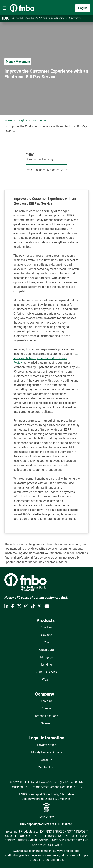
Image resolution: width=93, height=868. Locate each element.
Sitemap (47, 723)
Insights (22, 120)
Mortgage (46, 657)
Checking (47, 627)
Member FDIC (46, 767)
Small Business (47, 672)
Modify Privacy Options (47, 752)
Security (47, 760)
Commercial (39, 120)
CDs (47, 642)
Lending (47, 665)
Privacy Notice (47, 745)
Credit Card (46, 650)
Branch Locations (46, 716)
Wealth (47, 679)
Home (8, 120)
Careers (47, 708)
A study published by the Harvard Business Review (46, 358)
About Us (46, 701)
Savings (47, 635)
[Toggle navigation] (5, 8)
